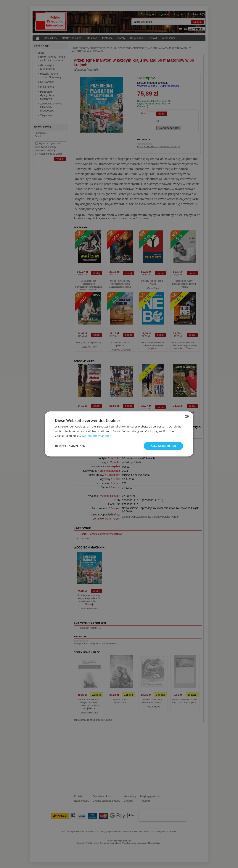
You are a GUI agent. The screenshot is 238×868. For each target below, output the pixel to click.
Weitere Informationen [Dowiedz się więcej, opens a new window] (96, 436)
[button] (70, 446)
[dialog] (119, 434)
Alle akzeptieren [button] (163, 446)
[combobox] (187, 416)
